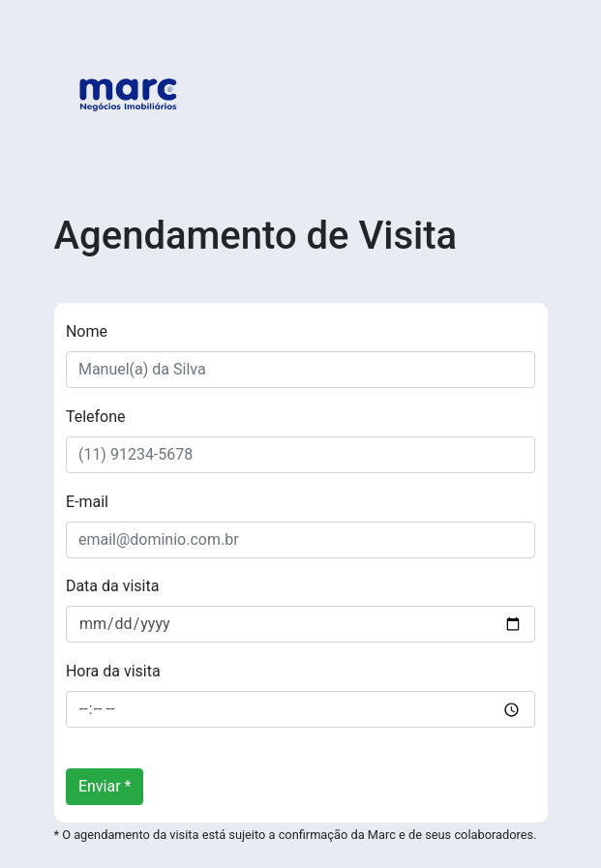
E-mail (87, 502)
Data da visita (113, 586)
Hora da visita (113, 671)
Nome (87, 331)
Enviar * (105, 786)
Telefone (96, 417)
